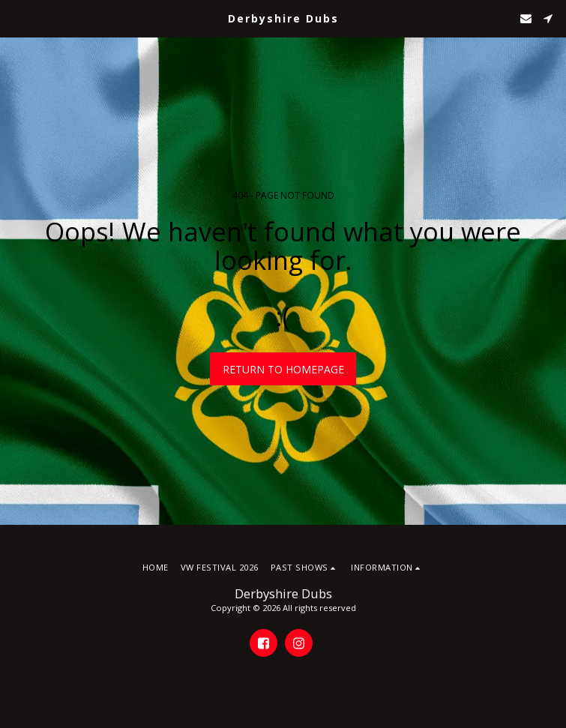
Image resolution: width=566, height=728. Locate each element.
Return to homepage (283, 369)
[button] (16, 18)
